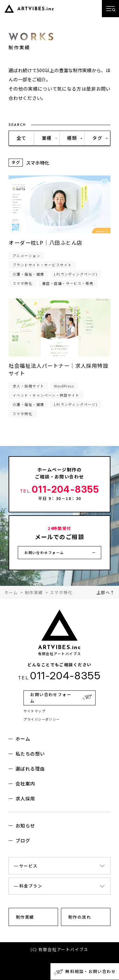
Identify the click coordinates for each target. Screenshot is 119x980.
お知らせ (25, 825)
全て (21, 138)
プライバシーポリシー (42, 719)
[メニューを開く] (110, 9)
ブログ (23, 840)
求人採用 (25, 798)
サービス (29, 866)
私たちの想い (30, 754)
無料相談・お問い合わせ (91, 971)
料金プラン (31, 886)
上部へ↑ (106, 592)
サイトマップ (34, 711)
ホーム (23, 739)
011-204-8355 (60, 489)
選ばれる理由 (30, 768)
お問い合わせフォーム (44, 552)
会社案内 (25, 783)
